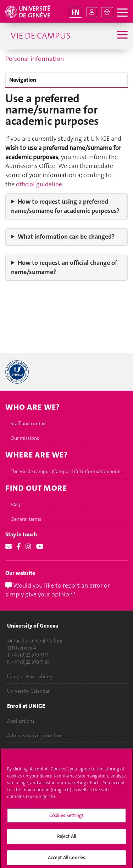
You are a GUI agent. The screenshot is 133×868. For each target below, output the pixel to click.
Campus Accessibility (30, 676)
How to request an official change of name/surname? (64, 267)
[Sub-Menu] (121, 36)
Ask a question (23, 750)
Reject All (66, 841)
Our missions (25, 438)
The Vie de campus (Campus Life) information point (66, 471)
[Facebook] (19, 547)
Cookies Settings (66, 819)
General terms (26, 519)
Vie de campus (41, 36)
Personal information (35, 59)
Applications (21, 721)
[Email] (9, 547)
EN (76, 12)
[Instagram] (28, 547)
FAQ (15, 505)
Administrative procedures (36, 735)
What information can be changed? (66, 237)
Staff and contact (29, 424)
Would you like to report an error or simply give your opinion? (57, 590)
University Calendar (28, 691)
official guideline (39, 184)
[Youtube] (40, 547)
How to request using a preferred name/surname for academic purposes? (65, 206)
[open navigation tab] (122, 13)
